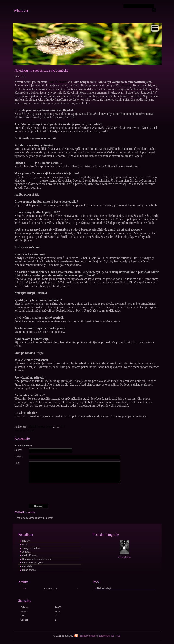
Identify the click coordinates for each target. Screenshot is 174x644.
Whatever (21, 11)
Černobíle (27, 566)
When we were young (33, 563)
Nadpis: (18, 457)
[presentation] (87, 493)
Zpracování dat (106, 636)
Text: (17, 463)
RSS (118, 636)
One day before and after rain (37, 559)
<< (25, 589)
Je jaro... (27, 552)
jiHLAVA (26, 541)
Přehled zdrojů (104, 588)
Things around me (31, 548)
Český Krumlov (30, 555)
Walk (25, 545)
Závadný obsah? (88, 636)
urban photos (29, 570)
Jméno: (18, 450)
